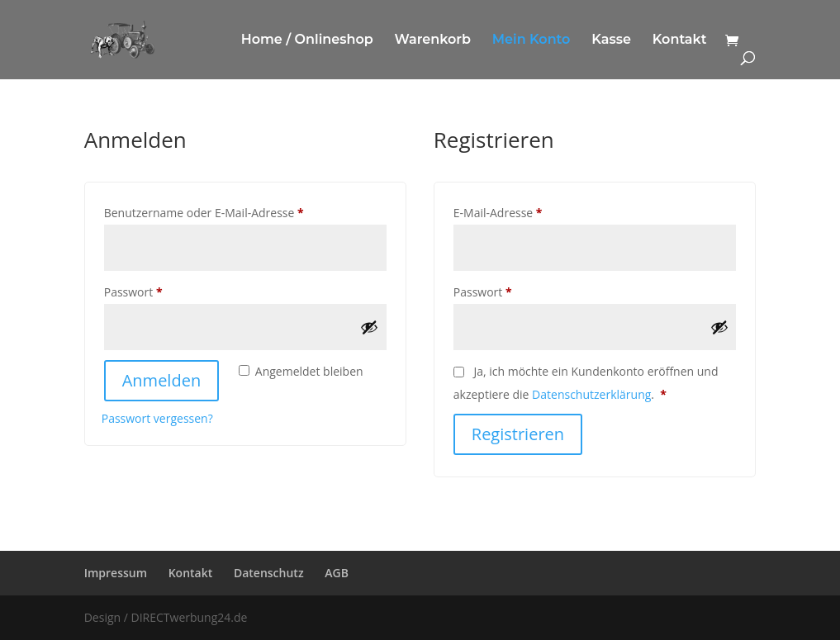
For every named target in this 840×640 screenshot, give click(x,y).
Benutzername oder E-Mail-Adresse (235, 211)
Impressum (116, 573)
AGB (337, 573)
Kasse (611, 40)
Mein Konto (532, 40)
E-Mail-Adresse (529, 211)
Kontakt (680, 40)
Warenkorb (433, 40)
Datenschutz (269, 573)
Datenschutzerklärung (591, 394)
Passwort (165, 290)
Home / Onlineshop (307, 40)
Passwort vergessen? (157, 418)
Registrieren (518, 434)
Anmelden (161, 380)
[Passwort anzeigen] (369, 327)
